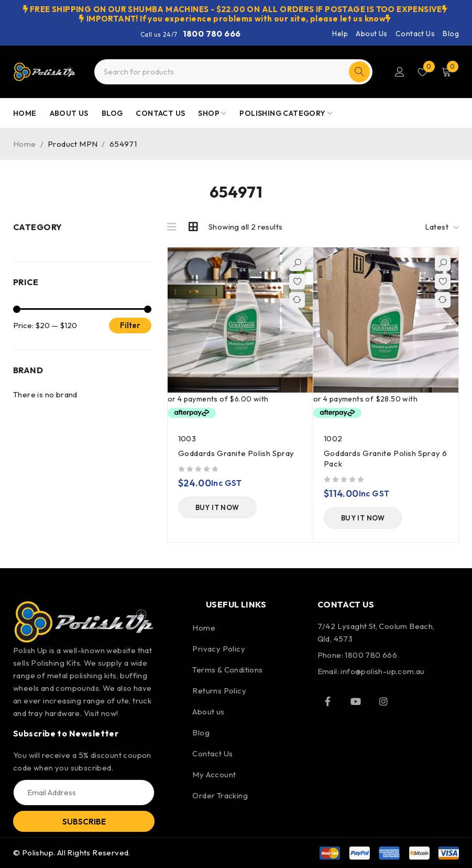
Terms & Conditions (227, 670)
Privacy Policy (219, 649)
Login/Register (400, 72)
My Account (214, 774)
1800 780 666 (212, 34)
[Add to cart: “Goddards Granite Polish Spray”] (217, 507)
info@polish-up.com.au (382, 671)
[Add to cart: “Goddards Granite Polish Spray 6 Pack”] (363, 518)
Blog (451, 34)
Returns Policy (219, 691)
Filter (130, 325)
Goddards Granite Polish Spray (236, 453)
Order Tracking (220, 795)
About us (208, 712)
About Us (371, 34)
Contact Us (415, 34)
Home (25, 144)
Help (340, 34)
